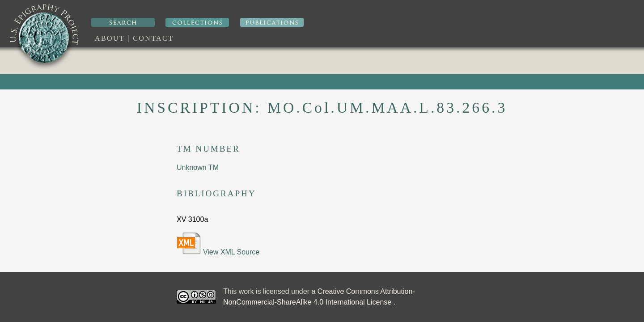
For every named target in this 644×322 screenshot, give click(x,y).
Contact (153, 38)
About (110, 38)
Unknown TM (198, 167)
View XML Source (218, 244)
